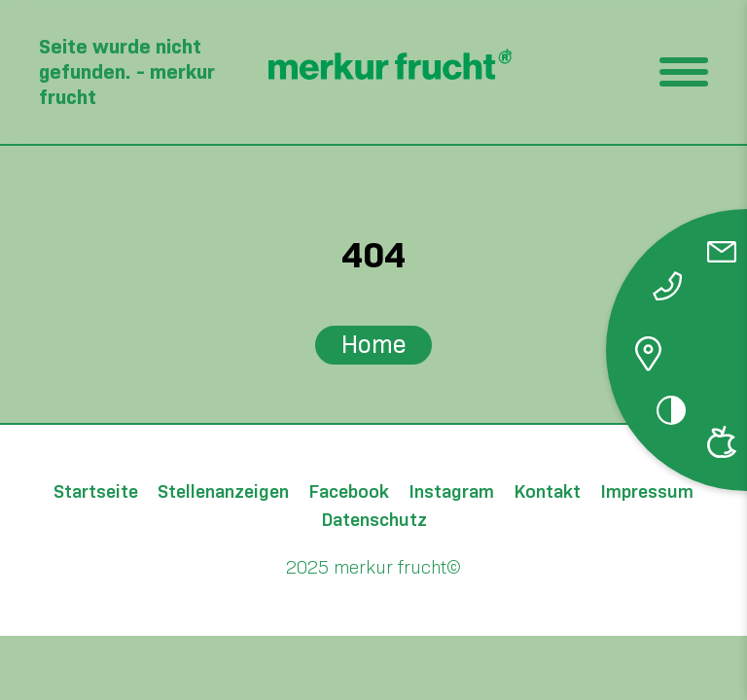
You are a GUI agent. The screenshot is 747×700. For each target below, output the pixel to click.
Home (374, 344)
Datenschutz (374, 521)
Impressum (647, 492)
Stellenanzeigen (223, 492)
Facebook (349, 492)
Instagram (451, 492)
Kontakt (547, 492)
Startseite (96, 492)
